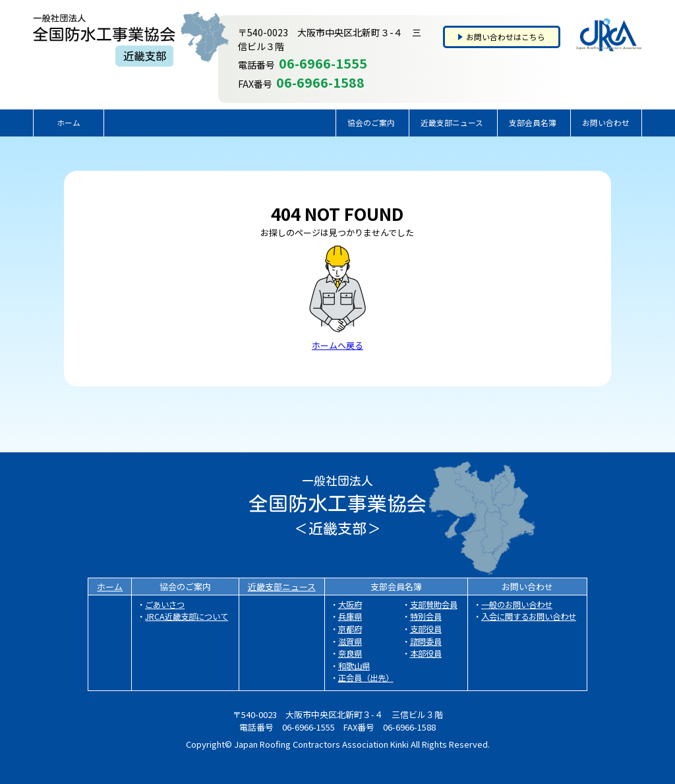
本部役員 (426, 653)
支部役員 (426, 629)
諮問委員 (426, 642)
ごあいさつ (165, 605)
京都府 (350, 629)
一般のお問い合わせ (517, 605)
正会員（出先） (366, 678)
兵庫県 (350, 617)
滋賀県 (350, 642)
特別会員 (426, 617)
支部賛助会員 (434, 605)
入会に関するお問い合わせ (529, 617)
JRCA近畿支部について (187, 617)
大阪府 (350, 605)
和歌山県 (354, 666)
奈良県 (350, 653)
